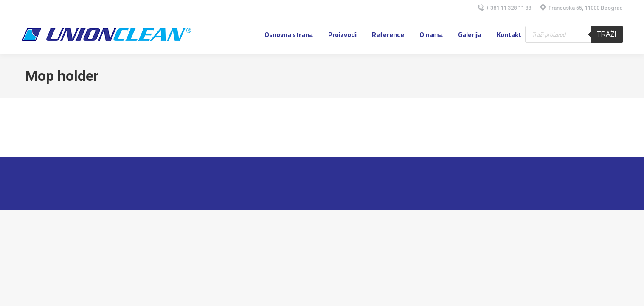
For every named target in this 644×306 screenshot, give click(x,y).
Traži (607, 34)
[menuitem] (289, 34)
